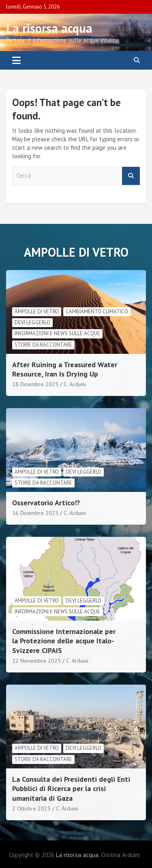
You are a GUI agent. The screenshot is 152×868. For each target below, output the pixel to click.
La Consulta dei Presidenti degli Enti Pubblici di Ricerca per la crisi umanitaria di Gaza (71, 789)
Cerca (131, 176)
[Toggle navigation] (16, 60)
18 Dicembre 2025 (35, 384)
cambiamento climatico (97, 312)
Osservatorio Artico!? (46, 503)
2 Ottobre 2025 (31, 808)
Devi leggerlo (32, 322)
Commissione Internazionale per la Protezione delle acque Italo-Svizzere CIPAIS (64, 641)
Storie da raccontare (43, 345)
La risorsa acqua (49, 28)
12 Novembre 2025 (36, 661)
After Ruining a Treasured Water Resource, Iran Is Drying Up (65, 369)
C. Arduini (75, 384)
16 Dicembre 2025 (35, 513)
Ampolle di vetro (37, 312)
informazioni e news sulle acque (57, 333)
